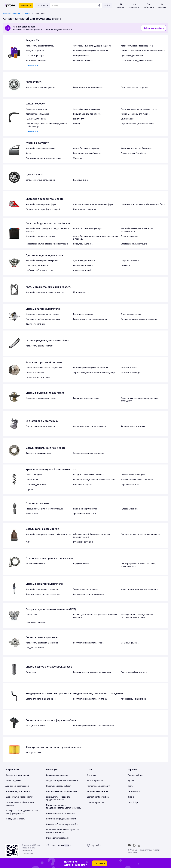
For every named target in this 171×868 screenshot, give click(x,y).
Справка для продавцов (57, 775)
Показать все (32, 65)
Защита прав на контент (98, 791)
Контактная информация (99, 786)
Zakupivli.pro (133, 802)
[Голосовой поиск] (99, 5)
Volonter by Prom (135, 775)
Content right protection (98, 797)
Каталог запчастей (11, 14)
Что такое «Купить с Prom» (18, 791)
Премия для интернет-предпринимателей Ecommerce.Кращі (64, 806)
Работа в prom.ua (95, 780)
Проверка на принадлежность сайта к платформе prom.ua (23, 812)
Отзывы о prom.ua (95, 802)
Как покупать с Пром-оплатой (19, 797)
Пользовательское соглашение (61, 813)
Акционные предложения (17, 786)
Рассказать (100, 863)
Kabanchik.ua (134, 791)
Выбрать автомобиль (154, 28)
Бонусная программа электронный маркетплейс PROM (62, 831)
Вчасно (131, 797)
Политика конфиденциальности (61, 819)
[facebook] (134, 845)
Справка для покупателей (17, 775)
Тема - (57, 845)
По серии (43, 5)
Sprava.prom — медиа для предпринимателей (58, 798)
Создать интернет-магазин (58, 780)
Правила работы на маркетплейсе (62, 824)
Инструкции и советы (15, 819)
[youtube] (129, 845)
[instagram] (139, 845)
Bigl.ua (131, 780)
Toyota (27, 14)
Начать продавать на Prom (59, 786)
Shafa (130, 786)
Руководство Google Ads (57, 838)
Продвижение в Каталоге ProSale (61, 791)
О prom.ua (92, 775)
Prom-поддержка (13, 780)
